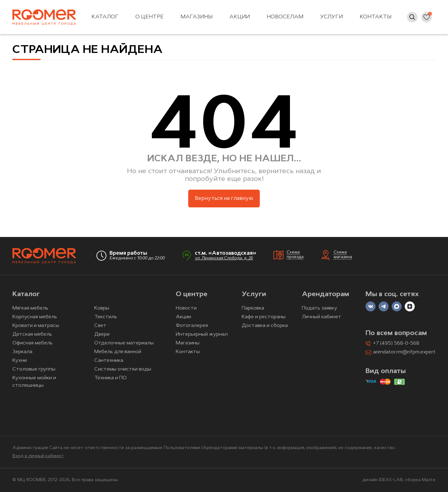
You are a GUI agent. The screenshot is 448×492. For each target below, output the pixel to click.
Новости (186, 308)
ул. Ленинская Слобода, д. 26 (224, 258)
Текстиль (106, 317)
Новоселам (285, 17)
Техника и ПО (110, 378)
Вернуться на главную (224, 199)
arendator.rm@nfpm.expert (404, 352)
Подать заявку (320, 308)
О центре (149, 17)
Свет (100, 326)
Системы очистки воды (123, 369)
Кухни (20, 361)
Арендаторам (325, 294)
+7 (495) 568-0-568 (396, 343)
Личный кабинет (322, 317)
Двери (102, 334)
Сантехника (109, 361)
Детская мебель (32, 334)
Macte (429, 480)
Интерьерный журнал (202, 334)
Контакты (376, 17)
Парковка (253, 308)
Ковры (102, 308)
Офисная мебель (33, 343)
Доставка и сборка (265, 326)
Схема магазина (343, 255)
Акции (240, 17)
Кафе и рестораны (264, 317)
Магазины (196, 17)
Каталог (105, 17)
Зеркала (22, 352)
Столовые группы (34, 369)
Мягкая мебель (30, 308)
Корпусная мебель (35, 317)
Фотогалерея (192, 326)
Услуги (331, 17)
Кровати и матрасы (36, 326)
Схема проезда (295, 255)
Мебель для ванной (118, 352)
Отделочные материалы (124, 343)
